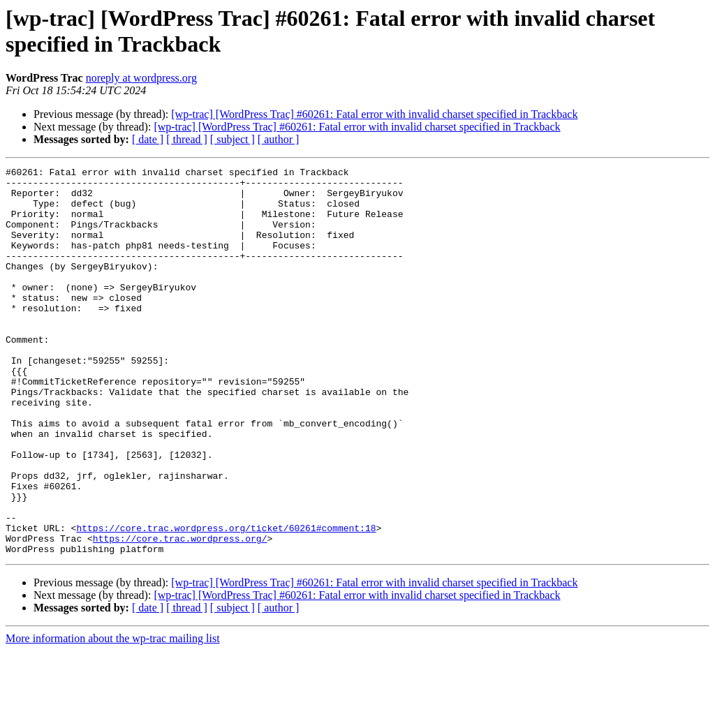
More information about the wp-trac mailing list (113, 716)
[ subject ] (233, 139)
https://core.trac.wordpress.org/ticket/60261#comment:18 (226, 601)
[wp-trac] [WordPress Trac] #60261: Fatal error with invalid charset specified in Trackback (374, 114)
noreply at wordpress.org (141, 78)
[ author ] (279, 139)
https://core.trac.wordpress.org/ (180, 614)
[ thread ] (187, 139)
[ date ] (148, 139)
